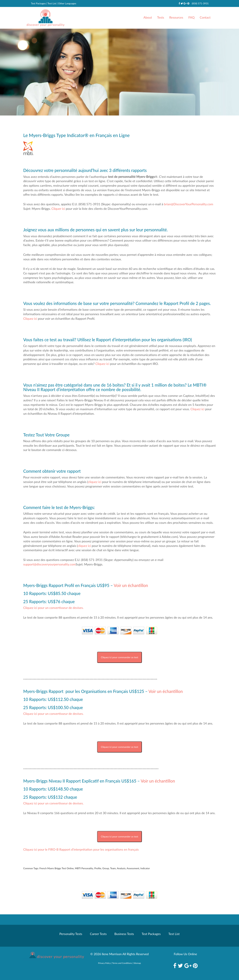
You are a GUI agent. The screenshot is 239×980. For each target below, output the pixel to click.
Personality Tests (71, 934)
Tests (161, 17)
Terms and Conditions (122, 963)
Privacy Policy (104, 963)
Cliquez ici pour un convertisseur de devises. (53, 608)
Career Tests (98, 934)
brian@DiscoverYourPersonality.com (189, 204)
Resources (176, 17)
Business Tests (124, 934)
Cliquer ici (58, 209)
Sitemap (137, 963)
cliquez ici (95, 482)
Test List (52, 3)
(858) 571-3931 (200, 3)
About (148, 17)
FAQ (191, 17)
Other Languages (67, 3)
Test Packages (38, 3)
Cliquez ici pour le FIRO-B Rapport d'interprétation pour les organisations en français (81, 849)
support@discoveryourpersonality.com (49, 564)
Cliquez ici (30, 319)
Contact (205, 17)
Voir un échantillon (130, 585)
